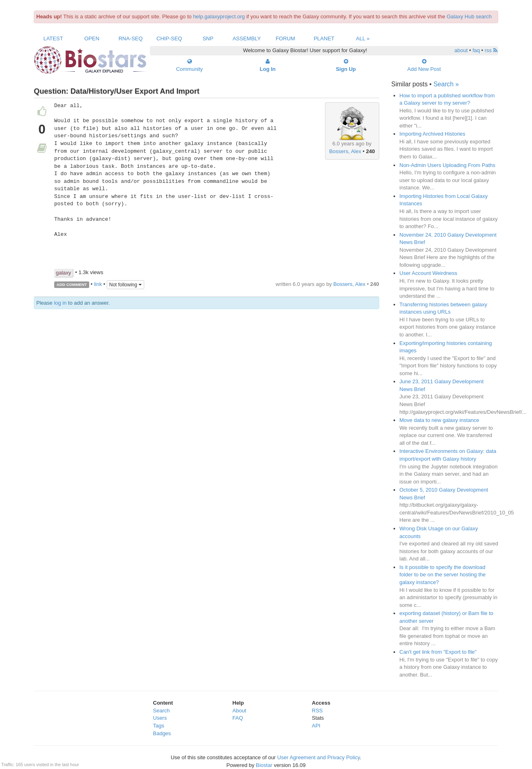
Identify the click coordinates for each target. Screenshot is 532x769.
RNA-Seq (131, 38)
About (240, 711)
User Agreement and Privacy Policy (319, 757)
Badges (162, 733)
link (98, 284)
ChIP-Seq (169, 38)
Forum (286, 38)
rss (491, 50)
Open (92, 38)
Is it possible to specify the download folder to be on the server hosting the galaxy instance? (443, 575)
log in (60, 303)
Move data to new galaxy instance (440, 420)
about (461, 50)
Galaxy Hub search (469, 16)
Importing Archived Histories (433, 134)
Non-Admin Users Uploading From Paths (448, 165)
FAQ (238, 718)
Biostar (264, 765)
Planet (324, 38)
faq (476, 50)
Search (162, 711)
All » (363, 38)
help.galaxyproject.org (219, 16)
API (316, 726)
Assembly (247, 38)
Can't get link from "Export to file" (438, 652)
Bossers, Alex (345, 151)
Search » (446, 84)
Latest (53, 38)
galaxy (64, 273)
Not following (125, 285)
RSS (318, 711)
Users (160, 718)
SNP (208, 38)
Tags (159, 726)
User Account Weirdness (429, 273)
